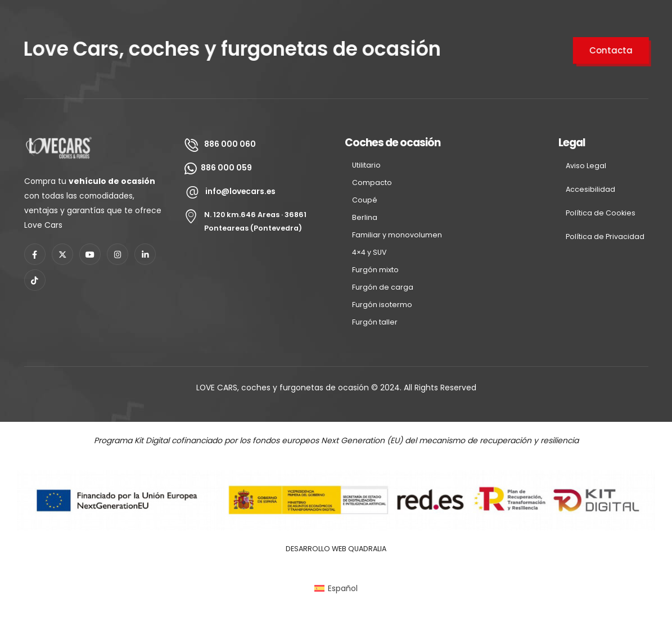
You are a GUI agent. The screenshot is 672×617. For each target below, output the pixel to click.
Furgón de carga (383, 287)
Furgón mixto (375, 270)
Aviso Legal (586, 166)
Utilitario (366, 165)
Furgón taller (375, 322)
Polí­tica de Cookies (601, 213)
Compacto (372, 183)
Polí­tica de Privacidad (605, 237)
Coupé (365, 200)
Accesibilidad (590, 189)
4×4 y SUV (369, 252)
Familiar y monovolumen (397, 235)
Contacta (612, 50)
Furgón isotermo (382, 305)
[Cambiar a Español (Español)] (336, 588)
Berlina (365, 217)
